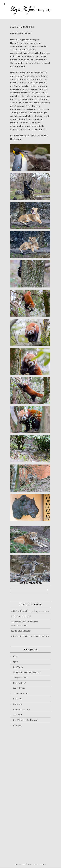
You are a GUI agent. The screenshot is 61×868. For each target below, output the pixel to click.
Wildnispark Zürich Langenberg (27, 672)
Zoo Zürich (18, 667)
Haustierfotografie (21, 709)
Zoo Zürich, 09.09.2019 (21, 631)
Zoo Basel (18, 715)
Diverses (17, 725)
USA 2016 (18, 704)
